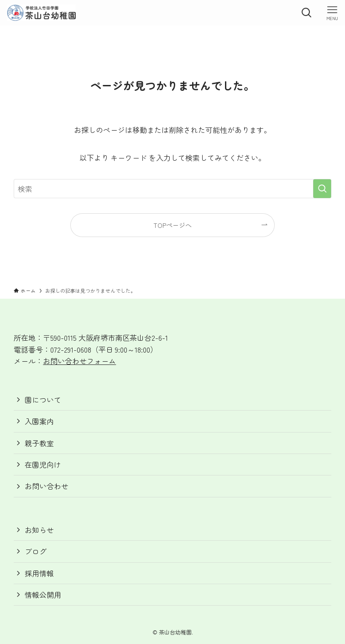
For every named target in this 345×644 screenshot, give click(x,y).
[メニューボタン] (332, 13)
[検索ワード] (172, 189)
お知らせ (39, 530)
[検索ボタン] (307, 13)
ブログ (36, 551)
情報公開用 (43, 595)
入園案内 (39, 421)
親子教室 (39, 443)
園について (43, 400)
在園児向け (43, 465)
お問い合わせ (47, 486)
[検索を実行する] (322, 189)
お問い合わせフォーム (79, 361)
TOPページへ (172, 225)
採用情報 (39, 573)
